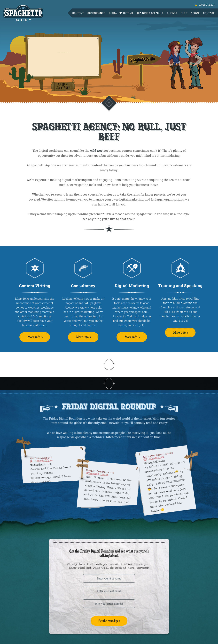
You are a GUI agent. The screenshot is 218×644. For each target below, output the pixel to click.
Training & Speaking (150, 13)
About (195, 13)
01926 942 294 (205, 5)
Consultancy (96, 13)
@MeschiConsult (97, 474)
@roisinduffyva (41, 461)
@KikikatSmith (154, 458)
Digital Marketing (121, 13)
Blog (184, 13)
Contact (209, 13)
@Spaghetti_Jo (41, 464)
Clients (172, 13)
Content (78, 13)
